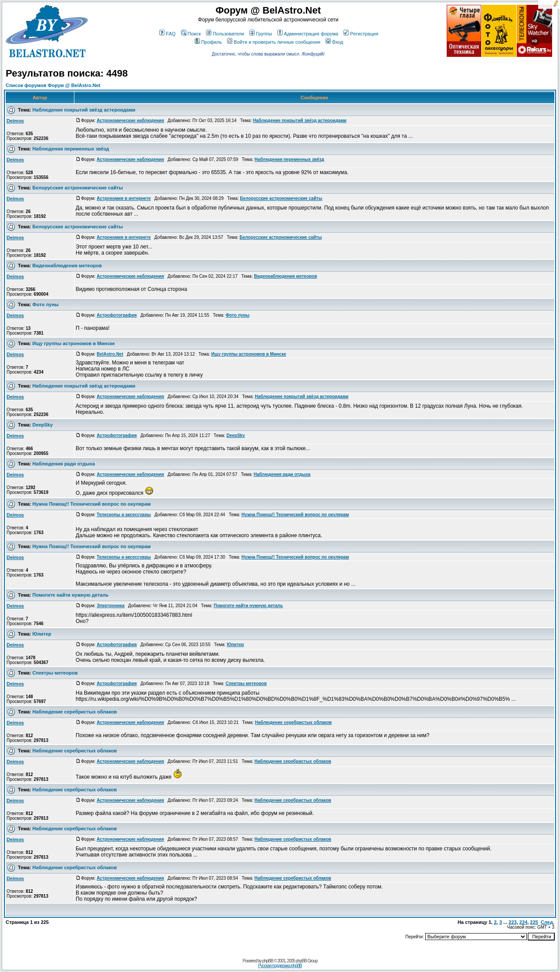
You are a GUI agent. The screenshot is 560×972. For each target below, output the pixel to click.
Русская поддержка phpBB (280, 966)
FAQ (167, 34)
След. (548, 922)
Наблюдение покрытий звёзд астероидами (84, 110)
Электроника (111, 606)
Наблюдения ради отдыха (64, 464)
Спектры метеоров (55, 673)
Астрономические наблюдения (130, 121)
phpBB (268, 961)
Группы (261, 34)
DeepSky (42, 425)
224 (523, 922)
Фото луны (45, 304)
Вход (334, 42)
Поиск (191, 34)
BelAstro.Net (110, 354)
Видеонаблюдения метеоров (67, 266)
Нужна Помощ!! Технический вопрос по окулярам (91, 504)
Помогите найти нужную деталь (70, 595)
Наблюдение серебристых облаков (75, 712)
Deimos (15, 121)
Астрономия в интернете (124, 198)
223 (513, 922)
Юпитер (42, 634)
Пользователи (225, 34)
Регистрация (361, 34)
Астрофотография (117, 315)
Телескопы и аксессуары (124, 515)
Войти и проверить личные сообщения (274, 42)
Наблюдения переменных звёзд (71, 149)
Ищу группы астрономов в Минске (73, 343)
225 (534, 922)
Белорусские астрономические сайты (78, 188)
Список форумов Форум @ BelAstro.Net (53, 85)
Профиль (208, 42)
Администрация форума (308, 34)
